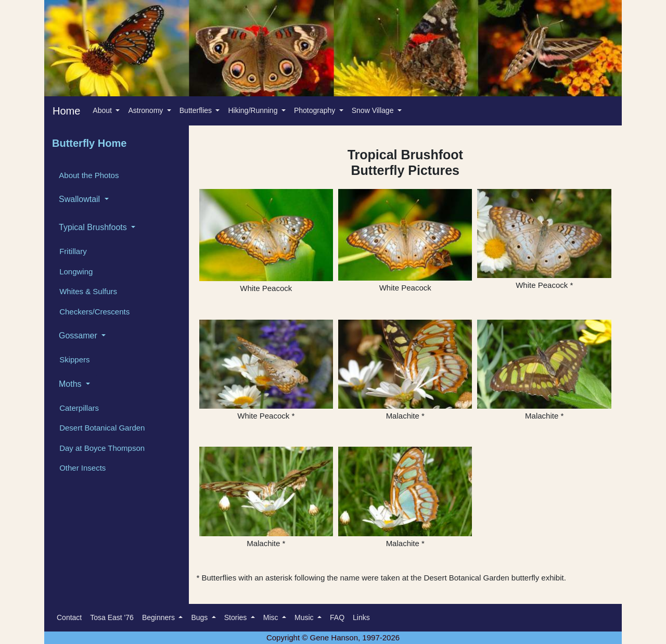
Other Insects (81, 468)
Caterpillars (78, 408)
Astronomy (146, 110)
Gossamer (79, 336)
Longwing (75, 272)
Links (361, 617)
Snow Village (374, 110)
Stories (236, 617)
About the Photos (88, 175)
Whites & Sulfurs (87, 291)
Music (305, 617)
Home (66, 111)
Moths (71, 384)
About (103, 110)
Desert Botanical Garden (101, 428)
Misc (272, 617)
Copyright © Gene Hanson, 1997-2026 (333, 637)
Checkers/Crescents (93, 312)
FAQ (337, 617)
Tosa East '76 (112, 617)
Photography (316, 110)
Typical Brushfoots (94, 227)
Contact (69, 617)
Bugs (200, 617)
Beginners (159, 617)
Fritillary (72, 251)
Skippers (74, 359)
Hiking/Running (254, 110)
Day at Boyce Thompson (101, 448)
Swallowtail (81, 199)
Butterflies (197, 110)
